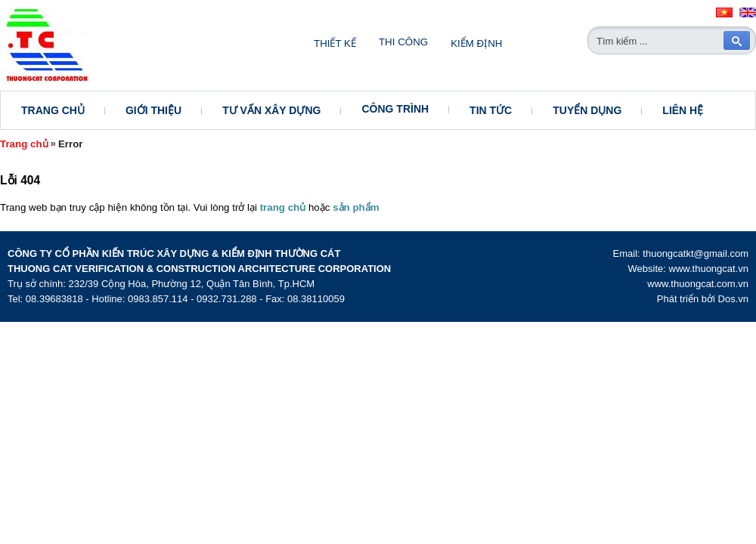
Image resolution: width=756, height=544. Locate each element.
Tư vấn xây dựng (271, 110)
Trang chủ (53, 110)
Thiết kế (335, 43)
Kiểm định (476, 43)
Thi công (403, 42)
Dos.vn (733, 299)
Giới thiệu (153, 110)
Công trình (395, 109)
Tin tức (491, 110)
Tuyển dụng (587, 110)
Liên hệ (683, 110)
